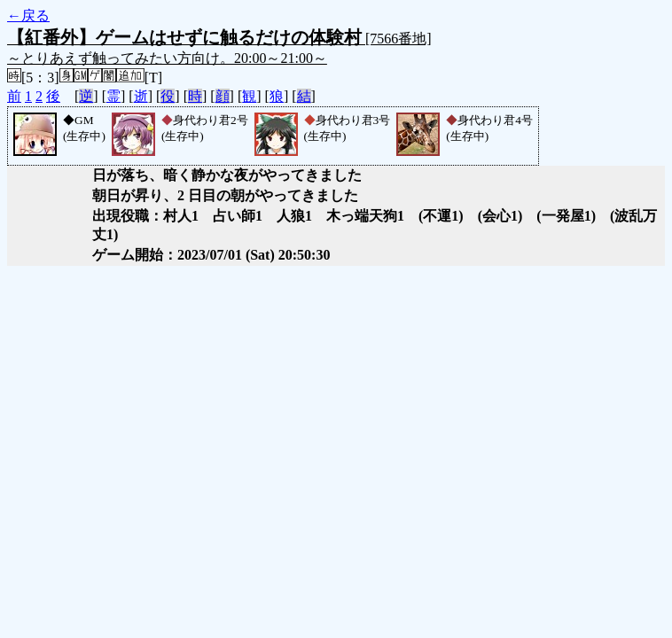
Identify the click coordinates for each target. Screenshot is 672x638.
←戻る (28, 16)
